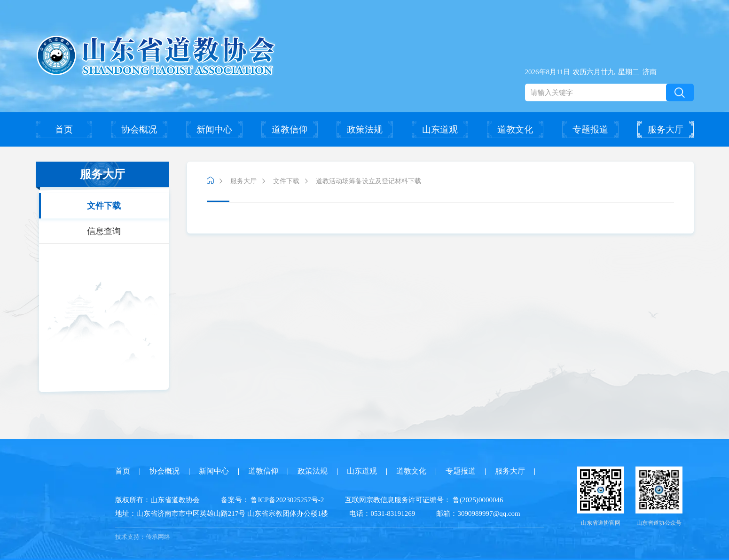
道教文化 (515, 129)
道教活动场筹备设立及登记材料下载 (368, 181)
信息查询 (104, 231)
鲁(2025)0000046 (477, 500)
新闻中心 (214, 129)
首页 (64, 129)
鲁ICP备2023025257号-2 (287, 500)
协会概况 (139, 129)
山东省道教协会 (175, 500)
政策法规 (365, 129)
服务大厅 (666, 129)
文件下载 (104, 206)
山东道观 (440, 129)
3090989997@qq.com (489, 513)
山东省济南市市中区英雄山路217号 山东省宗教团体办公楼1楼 (222, 513)
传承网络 (158, 537)
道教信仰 (290, 129)
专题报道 (590, 129)
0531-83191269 (393, 513)
